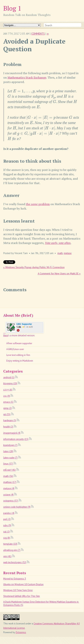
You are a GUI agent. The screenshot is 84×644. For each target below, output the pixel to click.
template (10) (10, 544)
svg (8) (7, 538)
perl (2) (7, 519)
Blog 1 (12, 8)
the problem (38, 204)
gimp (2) (8, 408)
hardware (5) (10, 420)
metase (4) (9, 488)
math (60, 253)
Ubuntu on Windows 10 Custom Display (23, 584)
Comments (38, 34)
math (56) (8, 476)
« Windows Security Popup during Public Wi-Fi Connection (34, 267)
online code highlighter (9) (17, 507)
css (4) (7, 396)
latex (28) (8, 451)
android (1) (9, 377)
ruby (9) (7, 525)
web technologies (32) (15, 562)
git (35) (7, 414)
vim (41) (7, 556)
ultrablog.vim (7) (12, 550)
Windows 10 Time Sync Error (18, 590)
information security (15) (16, 439)
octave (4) (8, 495)
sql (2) (7, 532)
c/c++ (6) (8, 390)
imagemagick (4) (12, 433)
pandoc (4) (9, 513)
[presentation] (24, 91)
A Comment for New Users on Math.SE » (59, 273)
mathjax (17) (10, 482)
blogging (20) (10, 383)
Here (6, 335)
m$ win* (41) (10, 470)
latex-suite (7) (10, 458)
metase (68, 253)
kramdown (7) (10, 445)
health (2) (8, 427)
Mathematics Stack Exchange (27, 77)
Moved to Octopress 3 (15, 579)
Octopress (21, 632)
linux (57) (8, 464)
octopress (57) (11, 501)
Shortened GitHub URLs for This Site (22, 596)
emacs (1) (8, 402)
